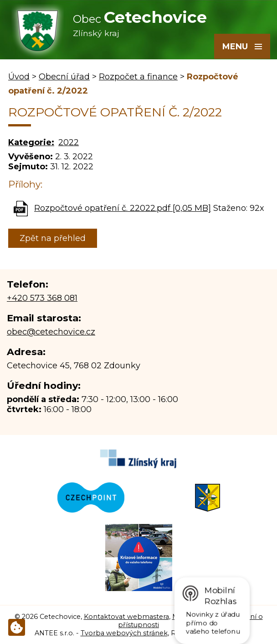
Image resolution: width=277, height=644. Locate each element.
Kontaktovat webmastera (126, 617)
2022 (69, 142)
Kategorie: (31, 142)
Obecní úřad (64, 77)
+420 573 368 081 (42, 298)
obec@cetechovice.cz (51, 332)
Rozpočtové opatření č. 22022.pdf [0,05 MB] (123, 208)
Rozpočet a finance (138, 77)
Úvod (19, 77)
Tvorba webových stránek (124, 633)
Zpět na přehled (53, 238)
